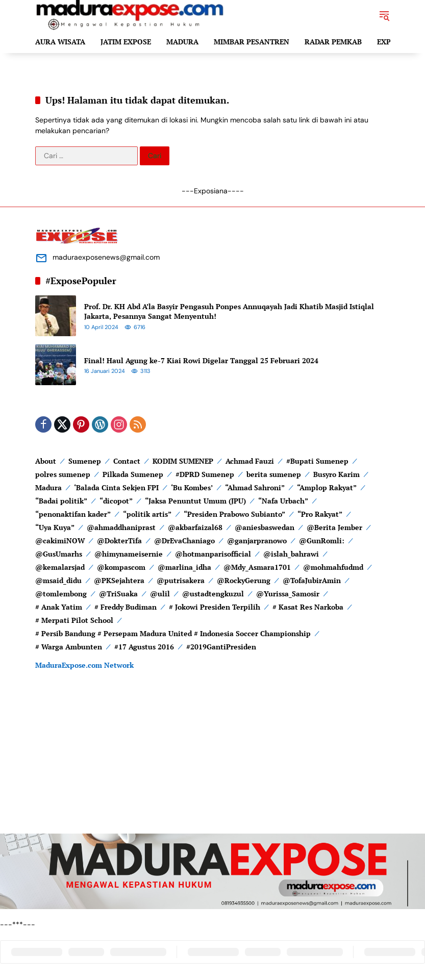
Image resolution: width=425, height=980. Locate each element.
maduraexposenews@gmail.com (106, 257)
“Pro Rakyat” (320, 514)
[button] (384, 15)
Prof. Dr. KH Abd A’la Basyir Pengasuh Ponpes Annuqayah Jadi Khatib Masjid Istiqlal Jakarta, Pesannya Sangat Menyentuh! (229, 311)
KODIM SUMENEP (183, 461)
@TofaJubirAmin (312, 580)
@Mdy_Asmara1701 (257, 567)
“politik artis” (147, 514)
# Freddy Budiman (126, 607)
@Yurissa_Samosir (288, 594)
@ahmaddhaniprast (121, 527)
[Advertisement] (212, 762)
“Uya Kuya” (55, 527)
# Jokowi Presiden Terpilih (215, 607)
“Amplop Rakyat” (327, 487)
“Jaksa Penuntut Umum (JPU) (195, 501)
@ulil (160, 594)
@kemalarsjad (60, 567)
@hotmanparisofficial (213, 554)
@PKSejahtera (119, 580)
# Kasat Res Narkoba (308, 607)
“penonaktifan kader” (73, 514)
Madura (48, 487)
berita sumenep (274, 474)
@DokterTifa (119, 541)
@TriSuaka (118, 594)
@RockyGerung (244, 580)
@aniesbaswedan (265, 527)
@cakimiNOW (60, 541)
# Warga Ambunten (69, 647)
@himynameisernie (129, 554)
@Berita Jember (334, 527)
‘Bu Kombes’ (192, 487)
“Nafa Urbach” (283, 501)
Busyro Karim (336, 474)
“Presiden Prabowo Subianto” (234, 514)
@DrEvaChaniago (184, 541)
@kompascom (121, 567)
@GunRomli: (322, 541)
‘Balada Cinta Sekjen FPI (116, 487)
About (46, 461)
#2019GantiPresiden (221, 647)
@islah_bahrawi (291, 554)
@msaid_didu (58, 580)
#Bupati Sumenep (317, 461)
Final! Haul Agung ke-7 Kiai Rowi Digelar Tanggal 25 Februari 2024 (201, 360)
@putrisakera (181, 580)
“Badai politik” (61, 501)
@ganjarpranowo (257, 541)
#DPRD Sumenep (205, 474)
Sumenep (85, 461)
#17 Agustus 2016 (144, 647)
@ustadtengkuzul (213, 594)
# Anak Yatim (59, 607)
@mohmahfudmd (333, 567)
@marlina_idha (184, 567)
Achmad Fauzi (250, 461)
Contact (127, 461)
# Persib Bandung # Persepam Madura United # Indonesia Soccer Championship (173, 633)
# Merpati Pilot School (74, 620)
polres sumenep (63, 474)
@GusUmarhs (59, 554)
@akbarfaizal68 (195, 527)
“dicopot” (116, 501)
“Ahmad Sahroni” (255, 487)
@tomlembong (61, 594)
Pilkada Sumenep (133, 474)
